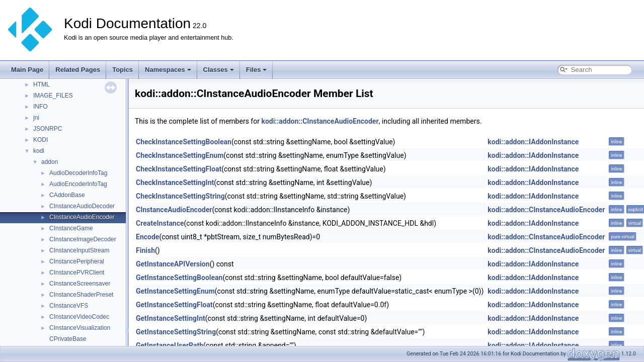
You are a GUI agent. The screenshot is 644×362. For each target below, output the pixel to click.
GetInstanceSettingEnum (175, 291)
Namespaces (168, 70)
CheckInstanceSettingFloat (179, 169)
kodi (39, 151)
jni (36, 118)
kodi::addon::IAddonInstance (533, 142)
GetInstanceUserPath (170, 345)
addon (50, 162)
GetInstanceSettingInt (171, 318)
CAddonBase (67, 195)
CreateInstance (160, 223)
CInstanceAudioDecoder (82, 206)
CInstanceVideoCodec (79, 317)
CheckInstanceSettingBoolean (184, 142)
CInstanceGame (71, 228)
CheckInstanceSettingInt (175, 183)
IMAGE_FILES (53, 96)
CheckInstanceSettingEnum (180, 155)
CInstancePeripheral (77, 261)
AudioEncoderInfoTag (78, 184)
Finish (145, 250)
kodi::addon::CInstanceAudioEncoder (320, 121)
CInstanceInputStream (79, 250)
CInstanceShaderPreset (81, 295)
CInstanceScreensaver (80, 284)
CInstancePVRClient (77, 273)
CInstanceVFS (69, 306)
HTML (42, 84)
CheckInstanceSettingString (180, 196)
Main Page (27, 70)
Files (257, 70)
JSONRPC (48, 129)
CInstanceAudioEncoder (82, 217)
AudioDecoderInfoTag (78, 173)
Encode (147, 237)
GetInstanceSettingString (176, 332)
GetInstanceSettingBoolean (179, 278)
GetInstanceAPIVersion (173, 264)
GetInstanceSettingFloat (174, 305)
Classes (219, 70)
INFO (41, 107)
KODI (41, 140)
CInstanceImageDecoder (83, 239)
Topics (123, 70)
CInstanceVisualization (80, 328)
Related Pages (78, 70)
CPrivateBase (68, 339)
